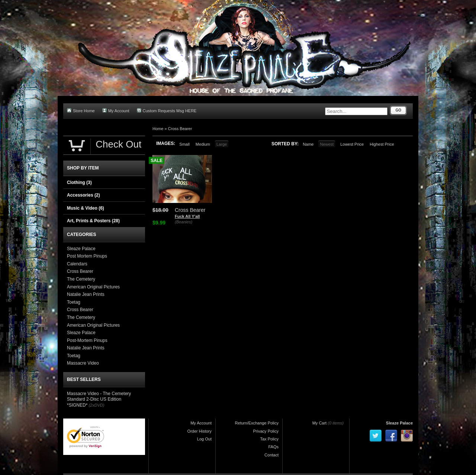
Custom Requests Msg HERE (167, 111)
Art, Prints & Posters (93, 221)
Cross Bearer (180, 129)
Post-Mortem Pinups (87, 340)
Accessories (83, 195)
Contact (271, 455)
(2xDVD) (96, 405)
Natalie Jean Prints (86, 294)
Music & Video (86, 208)
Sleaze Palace (81, 249)
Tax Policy (269, 439)
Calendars (77, 264)
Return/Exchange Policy (257, 423)
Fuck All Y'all (187, 216)
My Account (116, 111)
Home (158, 129)
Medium (203, 144)
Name (308, 144)
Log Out (204, 439)
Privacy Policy (266, 431)
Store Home (81, 111)
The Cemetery (81, 279)
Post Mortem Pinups (87, 256)
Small (184, 144)
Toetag (74, 302)
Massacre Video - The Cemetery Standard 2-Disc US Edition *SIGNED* (99, 399)
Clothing (79, 182)
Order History (200, 431)
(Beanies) (184, 222)
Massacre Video (83, 363)
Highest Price (382, 144)
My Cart (320, 423)
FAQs (273, 447)
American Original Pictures (93, 287)
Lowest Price (352, 144)
